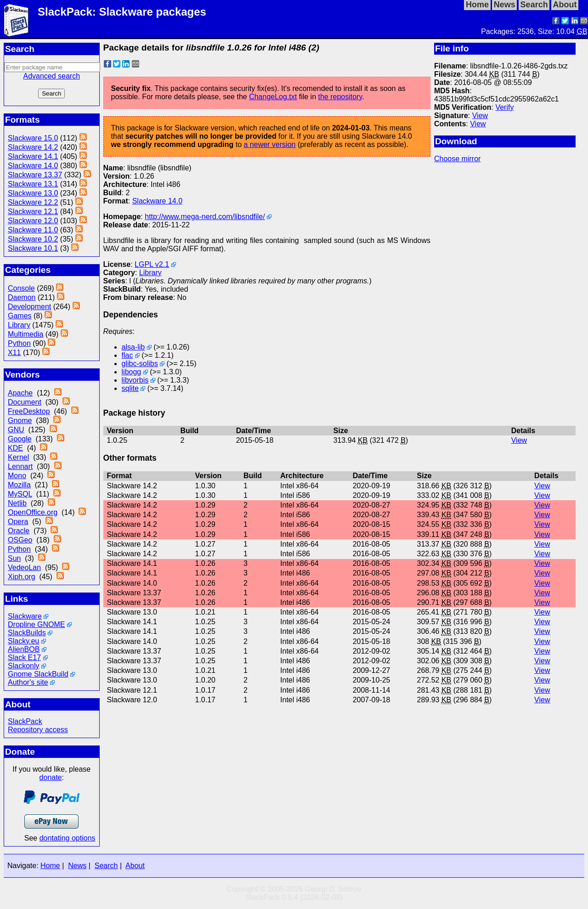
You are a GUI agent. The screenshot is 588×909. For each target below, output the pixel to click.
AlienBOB (24, 649)
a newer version (269, 144)
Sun (14, 558)
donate (51, 777)
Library (19, 325)
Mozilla (19, 485)
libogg (132, 372)
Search (106, 866)
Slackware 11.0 (33, 230)
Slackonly (23, 666)
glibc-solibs (140, 364)
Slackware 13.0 (33, 193)
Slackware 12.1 (33, 212)
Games (20, 316)
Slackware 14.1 (33, 156)
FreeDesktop (29, 411)
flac (127, 355)
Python (19, 343)
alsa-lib (133, 347)
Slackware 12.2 (33, 202)
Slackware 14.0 (33, 166)
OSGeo (20, 540)
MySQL (20, 494)
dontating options (68, 838)
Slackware (25, 616)
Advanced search (51, 76)
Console (21, 288)
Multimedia (25, 334)
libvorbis (135, 380)
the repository (340, 97)
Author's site (28, 682)
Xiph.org (22, 577)
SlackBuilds (27, 633)
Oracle (19, 531)
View (480, 116)
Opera (18, 522)
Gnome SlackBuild (38, 674)
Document (25, 402)
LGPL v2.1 (152, 264)
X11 (14, 353)
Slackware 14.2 (33, 147)
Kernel (18, 457)
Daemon (22, 297)
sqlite (130, 388)
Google (20, 439)
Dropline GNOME (36, 624)
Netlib (17, 503)
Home (50, 866)
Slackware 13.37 (35, 175)
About (135, 866)
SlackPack (25, 721)
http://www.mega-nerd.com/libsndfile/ (205, 217)
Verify (504, 107)
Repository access (38, 730)
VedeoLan (24, 567)
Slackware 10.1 (33, 248)
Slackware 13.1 (33, 184)
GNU (16, 430)
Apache (20, 393)
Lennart (20, 466)
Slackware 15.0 (33, 138)
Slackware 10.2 (33, 239)
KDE (15, 448)
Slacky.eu (23, 641)
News (77, 866)
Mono (17, 476)
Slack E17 (24, 658)
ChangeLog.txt (273, 97)
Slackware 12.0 (33, 221)
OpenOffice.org (33, 512)
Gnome (20, 421)
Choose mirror (457, 159)
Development (29, 307)
